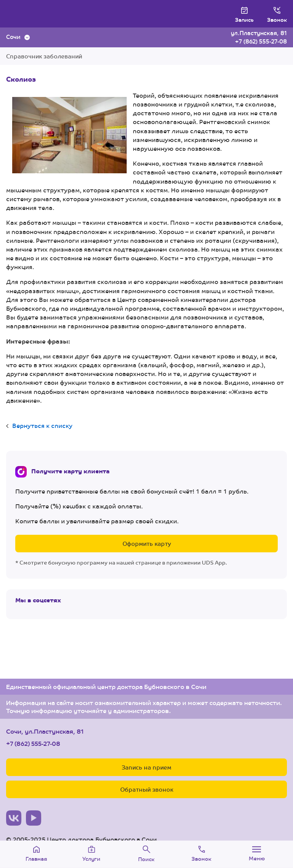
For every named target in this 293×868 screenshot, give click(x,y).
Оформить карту (147, 543)
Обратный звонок (147, 789)
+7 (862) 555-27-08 (261, 41)
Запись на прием (146, 767)
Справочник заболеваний (44, 56)
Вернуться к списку (42, 425)
